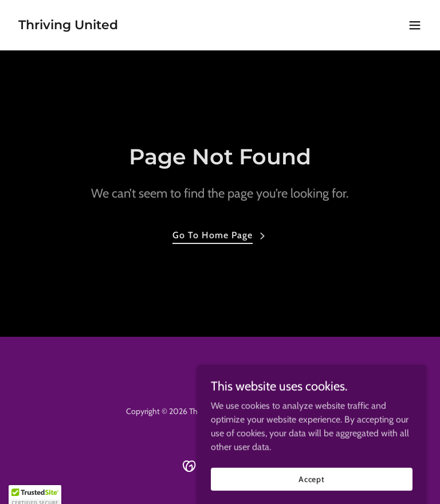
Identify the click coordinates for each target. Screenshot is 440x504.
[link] (68, 26)
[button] (415, 25)
